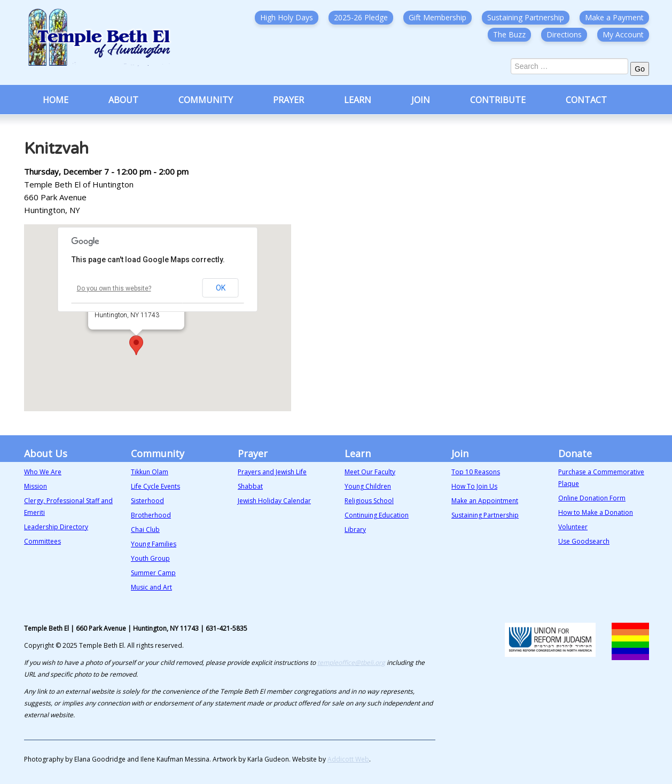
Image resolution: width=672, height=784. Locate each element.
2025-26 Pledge (361, 17)
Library (355, 530)
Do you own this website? (114, 288)
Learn (358, 100)
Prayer (288, 100)
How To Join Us (474, 486)
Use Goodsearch (584, 541)
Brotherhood (151, 515)
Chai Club (145, 530)
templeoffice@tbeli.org (351, 663)
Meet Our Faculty (370, 472)
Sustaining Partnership (526, 17)
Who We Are (43, 472)
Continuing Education (377, 515)
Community (206, 100)
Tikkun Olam (150, 472)
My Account (623, 34)
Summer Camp (153, 573)
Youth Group (150, 558)
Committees (42, 541)
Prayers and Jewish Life (272, 472)
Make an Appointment (485, 501)
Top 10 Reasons (476, 472)
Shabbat (250, 486)
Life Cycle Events (155, 486)
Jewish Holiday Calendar (274, 501)
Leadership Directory (56, 527)
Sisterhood (147, 501)
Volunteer (573, 527)
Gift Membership (437, 17)
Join (421, 100)
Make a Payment (614, 17)
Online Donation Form (592, 498)
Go (640, 69)
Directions (564, 34)
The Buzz (509, 34)
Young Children (368, 486)
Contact (586, 100)
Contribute (498, 100)
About (123, 100)
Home (56, 100)
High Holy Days (287, 17)
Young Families (154, 544)
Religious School (369, 501)
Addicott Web (348, 759)
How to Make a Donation (596, 512)
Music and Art (151, 587)
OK (221, 288)
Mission (36, 486)
